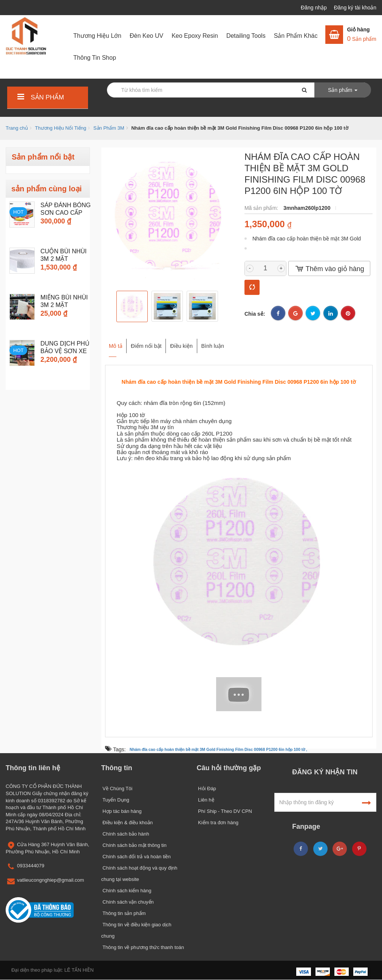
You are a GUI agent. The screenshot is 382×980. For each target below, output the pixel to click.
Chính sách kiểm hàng (126, 891)
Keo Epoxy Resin (195, 36)
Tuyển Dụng (115, 800)
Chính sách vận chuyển (128, 902)
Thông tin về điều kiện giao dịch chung (136, 930)
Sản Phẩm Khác (296, 36)
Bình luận (246, 342)
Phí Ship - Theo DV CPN (224, 811)
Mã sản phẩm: (262, 208)
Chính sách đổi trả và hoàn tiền (136, 857)
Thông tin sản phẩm (124, 913)
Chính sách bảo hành (125, 834)
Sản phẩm (39, 97)
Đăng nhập (315, 8)
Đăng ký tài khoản (355, 8)
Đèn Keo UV (146, 36)
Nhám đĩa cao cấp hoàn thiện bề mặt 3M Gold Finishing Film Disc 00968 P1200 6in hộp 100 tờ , (218, 750)
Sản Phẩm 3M (109, 128)
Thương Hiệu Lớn (97, 36)
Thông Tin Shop (95, 58)
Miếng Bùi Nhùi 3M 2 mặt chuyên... (64, 305)
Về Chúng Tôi (117, 788)
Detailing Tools (246, 36)
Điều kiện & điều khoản (127, 823)
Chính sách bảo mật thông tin (134, 845)
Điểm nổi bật (155, 342)
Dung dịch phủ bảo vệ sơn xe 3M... (65, 351)
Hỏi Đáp (206, 788)
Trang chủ (17, 128)
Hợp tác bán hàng (121, 811)
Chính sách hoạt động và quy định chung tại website (139, 874)
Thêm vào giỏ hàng (329, 269)
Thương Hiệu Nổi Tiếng (60, 128)
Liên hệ (206, 800)
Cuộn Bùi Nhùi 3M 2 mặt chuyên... (63, 259)
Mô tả (114, 342)
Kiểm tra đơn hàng (218, 823)
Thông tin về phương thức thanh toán (143, 947)
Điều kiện (203, 342)
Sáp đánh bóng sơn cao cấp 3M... (66, 213)
